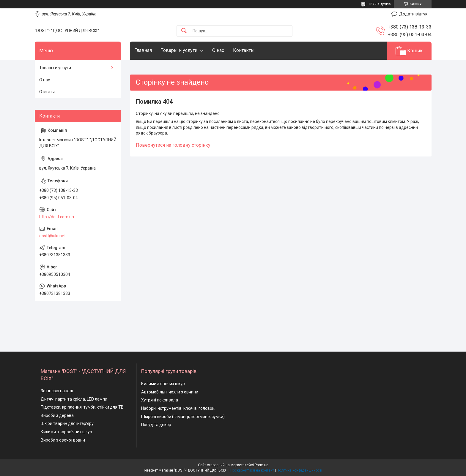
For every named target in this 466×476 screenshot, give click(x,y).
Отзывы (47, 92)
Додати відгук (413, 14)
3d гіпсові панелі (57, 391)
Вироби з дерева (57, 415)
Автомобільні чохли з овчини (170, 392)
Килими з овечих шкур (163, 384)
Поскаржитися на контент (252, 470)
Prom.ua (262, 465)
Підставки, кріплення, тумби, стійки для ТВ (82, 407)
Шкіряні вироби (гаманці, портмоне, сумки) (183, 417)
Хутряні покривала (160, 400)
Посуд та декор (156, 425)
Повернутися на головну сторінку (173, 145)
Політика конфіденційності (299, 470)
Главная (143, 50)
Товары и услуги (179, 50)
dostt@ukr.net (52, 236)
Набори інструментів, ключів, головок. (178, 408)
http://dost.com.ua (57, 217)
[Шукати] (184, 31)
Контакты (244, 50)
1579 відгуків (380, 4)
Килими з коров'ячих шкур (66, 432)
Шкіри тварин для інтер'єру (67, 423)
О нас (218, 50)
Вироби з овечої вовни (63, 440)
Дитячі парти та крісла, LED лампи (74, 399)
